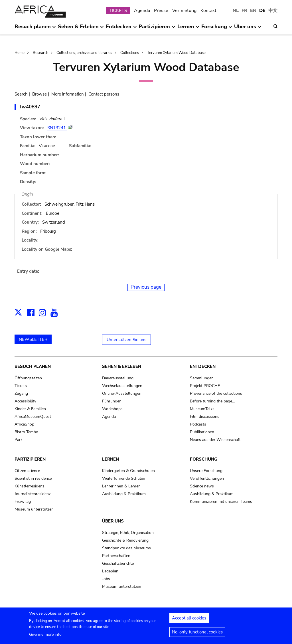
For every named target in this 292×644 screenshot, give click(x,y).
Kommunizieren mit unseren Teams (221, 502)
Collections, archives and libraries (84, 53)
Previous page (146, 287)
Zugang (21, 393)
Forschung (204, 459)
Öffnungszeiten (28, 378)
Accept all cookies (189, 620)
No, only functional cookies (197, 634)
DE (262, 11)
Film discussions (205, 417)
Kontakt (208, 11)
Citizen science (27, 471)
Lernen (110, 459)
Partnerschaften (116, 556)
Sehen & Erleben (122, 366)
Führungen (112, 401)
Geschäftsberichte (118, 563)
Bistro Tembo (26, 432)
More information (68, 94)
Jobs (106, 579)
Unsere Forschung (206, 471)
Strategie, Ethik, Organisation (128, 533)
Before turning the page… (212, 401)
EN (253, 11)
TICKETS (118, 11)
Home (20, 53)
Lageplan (110, 571)
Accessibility (25, 401)
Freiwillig (23, 502)
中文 (273, 11)
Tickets (21, 386)
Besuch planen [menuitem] (35, 29)
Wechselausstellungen (122, 386)
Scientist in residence (33, 478)
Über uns (113, 521)
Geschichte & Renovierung (125, 540)
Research (40, 53)
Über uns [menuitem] (248, 29)
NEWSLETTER (33, 339)
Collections (130, 53)
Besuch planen (33, 366)
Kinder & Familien (30, 409)
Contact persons (104, 94)
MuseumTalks (202, 409)
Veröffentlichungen (207, 478)
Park (19, 440)
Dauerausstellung (118, 378)
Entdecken (203, 366)
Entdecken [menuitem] (121, 29)
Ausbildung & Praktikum (124, 494)
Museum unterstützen (34, 509)
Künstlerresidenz (29, 486)
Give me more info (45, 636)
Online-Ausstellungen (122, 393)
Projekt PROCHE (205, 386)
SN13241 (57, 128)
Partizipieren (30, 459)
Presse (161, 11)
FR (244, 11)
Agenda (142, 11)
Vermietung (184, 11)
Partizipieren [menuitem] (157, 29)
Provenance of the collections (216, 393)
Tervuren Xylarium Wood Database (176, 53)
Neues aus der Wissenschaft (215, 440)
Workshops (112, 409)
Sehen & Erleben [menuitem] (81, 29)
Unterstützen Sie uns (126, 340)
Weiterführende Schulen (124, 478)
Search (21, 94)
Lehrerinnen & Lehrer (121, 486)
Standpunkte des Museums (126, 548)
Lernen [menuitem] (188, 29)
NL (236, 11)
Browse (39, 94)
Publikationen (202, 432)
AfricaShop (24, 424)
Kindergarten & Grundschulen (128, 471)
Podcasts (198, 424)
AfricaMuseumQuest (33, 417)
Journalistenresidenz (33, 494)
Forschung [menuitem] (217, 29)
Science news (202, 486)
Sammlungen (202, 378)
